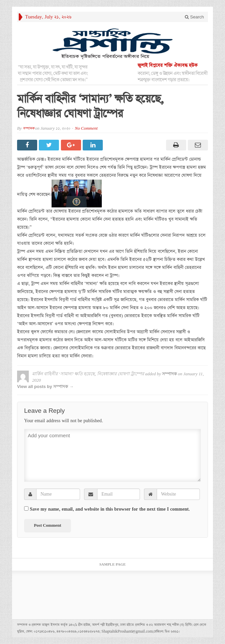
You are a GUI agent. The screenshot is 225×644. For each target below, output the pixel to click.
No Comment (86, 128)
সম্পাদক (28, 128)
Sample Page (113, 565)
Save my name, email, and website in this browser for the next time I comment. (110, 509)
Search (194, 17)
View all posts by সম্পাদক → (45, 387)
